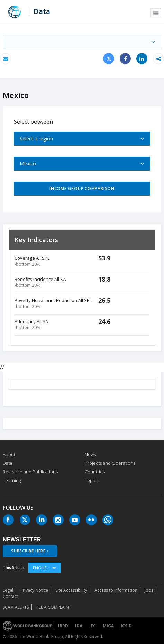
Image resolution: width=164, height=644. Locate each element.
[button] (156, 13)
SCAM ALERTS (16, 607)
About (9, 454)
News (90, 454)
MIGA (108, 626)
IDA (79, 626)
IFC (93, 626)
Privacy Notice (34, 590)
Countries (95, 472)
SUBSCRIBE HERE (28, 551)
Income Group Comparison (82, 188)
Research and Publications (30, 472)
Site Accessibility (71, 590)
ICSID (126, 626)
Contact (10, 596)
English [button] (44, 568)
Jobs (149, 590)
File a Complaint (53, 607)
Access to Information (116, 590)
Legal (8, 590)
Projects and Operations (110, 463)
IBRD (63, 626)
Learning (12, 480)
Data (42, 11)
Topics (92, 480)
